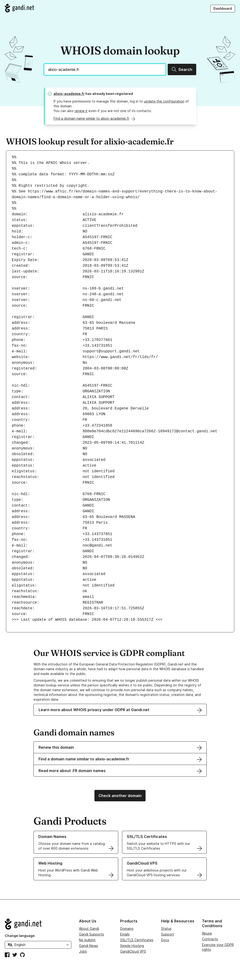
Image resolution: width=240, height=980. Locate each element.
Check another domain (120, 796)
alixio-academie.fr (69, 94)
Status (166, 928)
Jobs (83, 951)
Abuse (207, 933)
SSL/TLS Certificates (137, 940)
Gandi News (88, 946)
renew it (81, 111)
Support (168, 934)
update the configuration (164, 101)
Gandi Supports (91, 934)
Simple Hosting (132, 946)
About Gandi (89, 928)
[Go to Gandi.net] (19, 8)
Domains (127, 928)
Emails (125, 934)
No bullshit (87, 940)
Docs (165, 940)
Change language (20, 936)
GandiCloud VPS (133, 951)
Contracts (210, 939)
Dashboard (223, 8)
